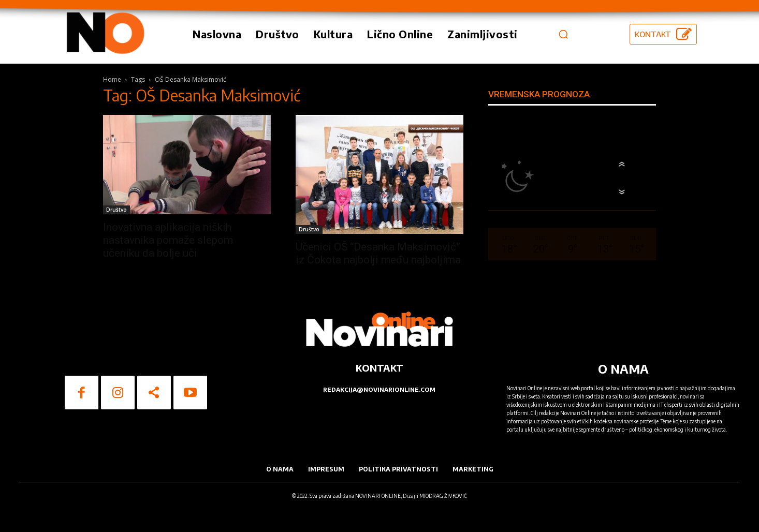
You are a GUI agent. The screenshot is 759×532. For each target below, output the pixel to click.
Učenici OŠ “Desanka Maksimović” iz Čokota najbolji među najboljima (378, 253)
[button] (563, 34)
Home (112, 79)
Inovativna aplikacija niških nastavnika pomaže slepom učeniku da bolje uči (168, 240)
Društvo (116, 210)
